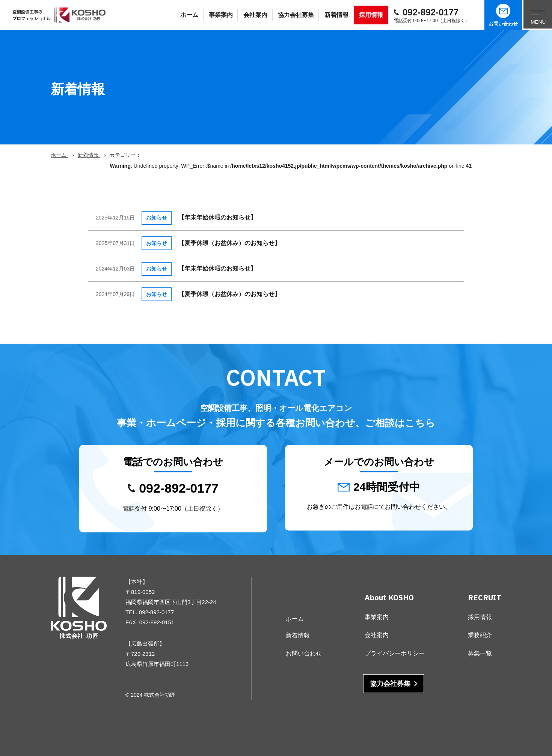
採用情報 (371, 15)
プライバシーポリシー (395, 653)
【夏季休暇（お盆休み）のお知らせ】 (229, 243)
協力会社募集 (296, 15)
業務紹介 (480, 635)
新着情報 (336, 15)
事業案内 (221, 15)
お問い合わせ (503, 15)
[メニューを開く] (537, 15)
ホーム (189, 15)
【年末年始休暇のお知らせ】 (217, 217)
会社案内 (255, 15)
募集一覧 (480, 653)
